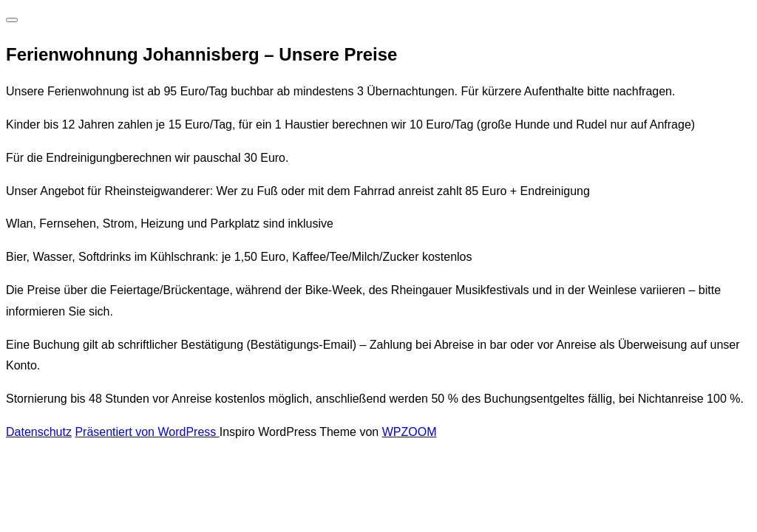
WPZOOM (410, 432)
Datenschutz (39, 432)
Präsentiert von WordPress (147, 432)
